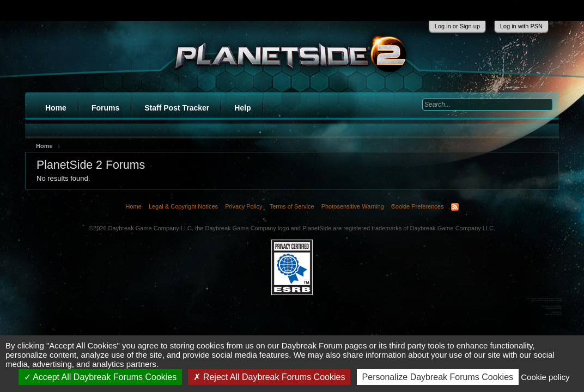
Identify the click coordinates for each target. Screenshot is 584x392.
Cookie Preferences (418, 206)
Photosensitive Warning (353, 206)
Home (56, 108)
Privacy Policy (244, 206)
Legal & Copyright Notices (183, 206)
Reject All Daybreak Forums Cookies (269, 377)
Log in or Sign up (457, 26)
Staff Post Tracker (177, 108)
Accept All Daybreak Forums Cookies (101, 377)
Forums (105, 108)
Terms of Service (292, 206)
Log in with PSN (521, 26)
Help (242, 108)
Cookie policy (545, 377)
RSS (455, 207)
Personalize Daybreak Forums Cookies (438, 377)
